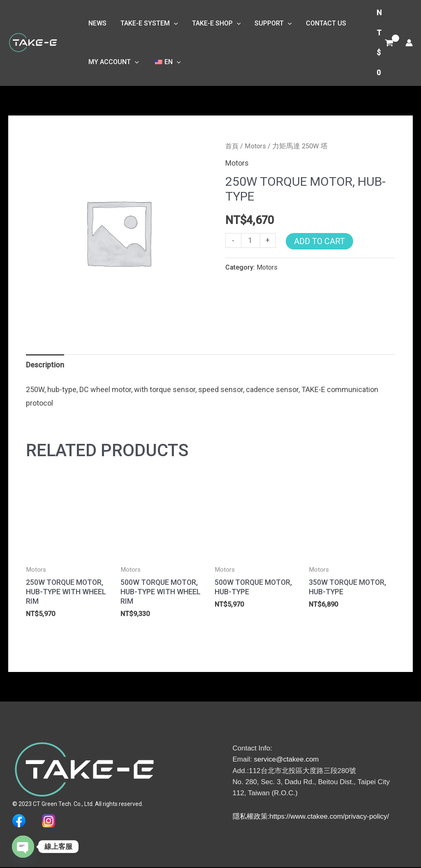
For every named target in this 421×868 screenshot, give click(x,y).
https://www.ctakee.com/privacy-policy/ (329, 817)
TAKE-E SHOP (214, 22)
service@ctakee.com (286, 760)
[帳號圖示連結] (409, 43)
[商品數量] (251, 240)
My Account (113, 64)
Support (270, 22)
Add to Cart (319, 241)
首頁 (232, 146)
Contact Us (322, 22)
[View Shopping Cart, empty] (385, 43)
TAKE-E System (148, 22)
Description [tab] (45, 365)
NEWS (97, 22)
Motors (257, 146)
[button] (173, 22)
